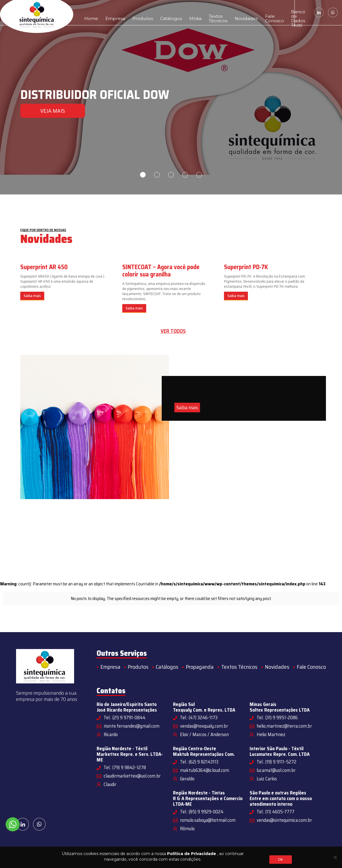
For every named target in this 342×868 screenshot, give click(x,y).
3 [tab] (171, 175)
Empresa (108, 13)
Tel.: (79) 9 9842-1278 (125, 767)
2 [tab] (157, 175)
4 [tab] (185, 175)
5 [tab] (199, 175)
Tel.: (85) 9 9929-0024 (202, 812)
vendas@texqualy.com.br (204, 726)
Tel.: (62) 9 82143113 (199, 762)
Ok (280, 859)
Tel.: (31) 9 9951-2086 (277, 718)
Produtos (129, 13)
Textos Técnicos (189, 13)
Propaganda (200, 667)
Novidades (217, 13)
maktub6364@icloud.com (205, 770)
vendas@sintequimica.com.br (284, 820)
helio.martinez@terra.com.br (284, 726)
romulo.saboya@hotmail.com (208, 820)
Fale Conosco (239, 13)
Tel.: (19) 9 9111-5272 (277, 762)
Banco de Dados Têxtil (269, 13)
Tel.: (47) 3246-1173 (199, 718)
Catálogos (152, 13)
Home (89, 13)
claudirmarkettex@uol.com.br (132, 776)
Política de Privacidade (192, 854)
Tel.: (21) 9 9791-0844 (125, 718)
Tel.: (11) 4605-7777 (276, 812)
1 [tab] (143, 175)
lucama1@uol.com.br (276, 770)
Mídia (171, 13)
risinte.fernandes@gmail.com (132, 726)
